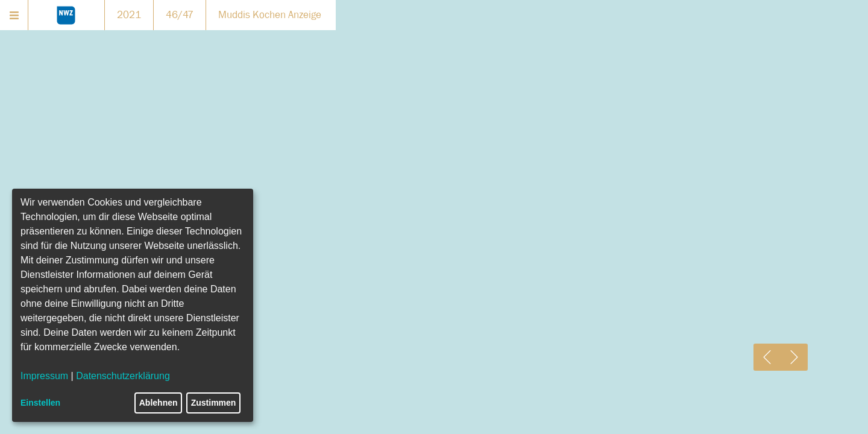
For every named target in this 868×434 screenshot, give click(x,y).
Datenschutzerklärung (123, 376)
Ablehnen (159, 403)
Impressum (44, 376)
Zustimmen (214, 403)
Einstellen (40, 403)
